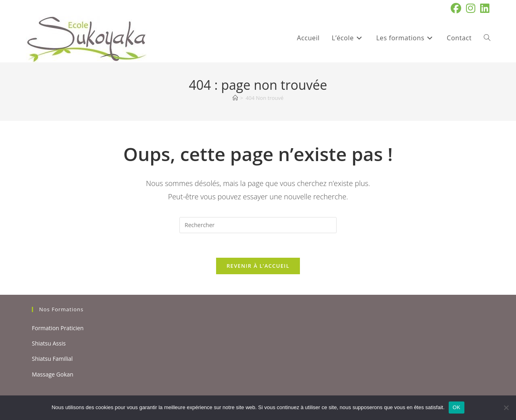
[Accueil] (235, 98)
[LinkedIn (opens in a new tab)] (484, 8)
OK (457, 407)
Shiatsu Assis (49, 343)
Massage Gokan (53, 374)
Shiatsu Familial (52, 359)
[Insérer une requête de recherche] (258, 225)
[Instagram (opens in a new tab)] (471, 8)
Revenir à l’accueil (258, 266)
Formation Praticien (58, 328)
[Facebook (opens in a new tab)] (456, 8)
